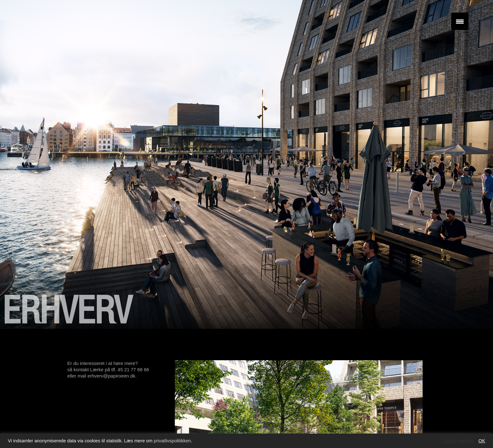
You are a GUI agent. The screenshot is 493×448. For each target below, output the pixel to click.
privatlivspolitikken (172, 441)
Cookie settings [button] (458, 441)
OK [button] (482, 441)
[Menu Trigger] (460, 21)
